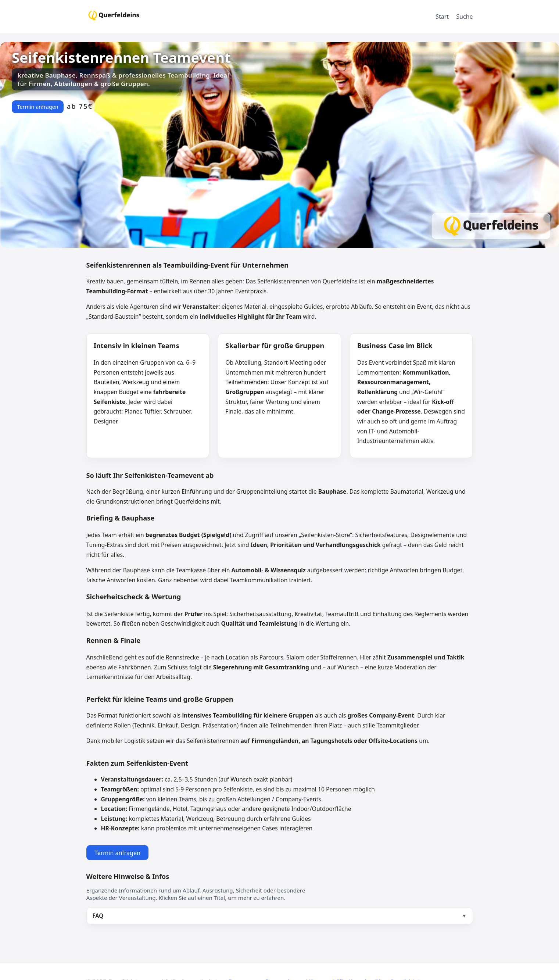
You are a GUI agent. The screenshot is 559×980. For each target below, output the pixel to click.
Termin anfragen (37, 107)
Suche (464, 17)
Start (442, 17)
